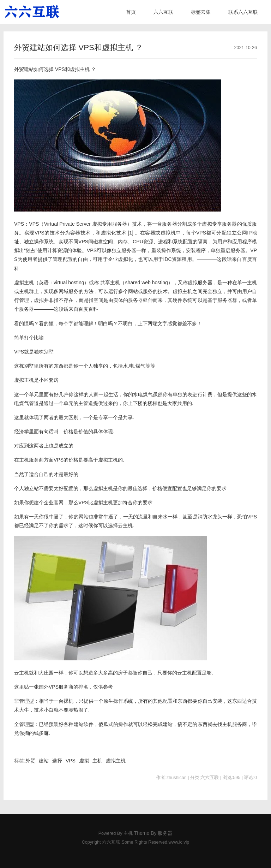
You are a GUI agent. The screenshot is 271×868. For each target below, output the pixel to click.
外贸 (30, 761)
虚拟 (84, 761)
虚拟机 (168, 233)
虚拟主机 (80, 69)
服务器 (120, 224)
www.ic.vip (179, 842)
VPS (60, 69)
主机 (97, 761)
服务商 (66, 687)
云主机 (125, 525)
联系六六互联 (243, 12)
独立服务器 (124, 250)
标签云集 (201, 12)
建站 (44, 761)
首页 (131, 12)
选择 (57, 761)
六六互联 (163, 12)
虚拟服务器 (200, 283)
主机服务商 (31, 460)
